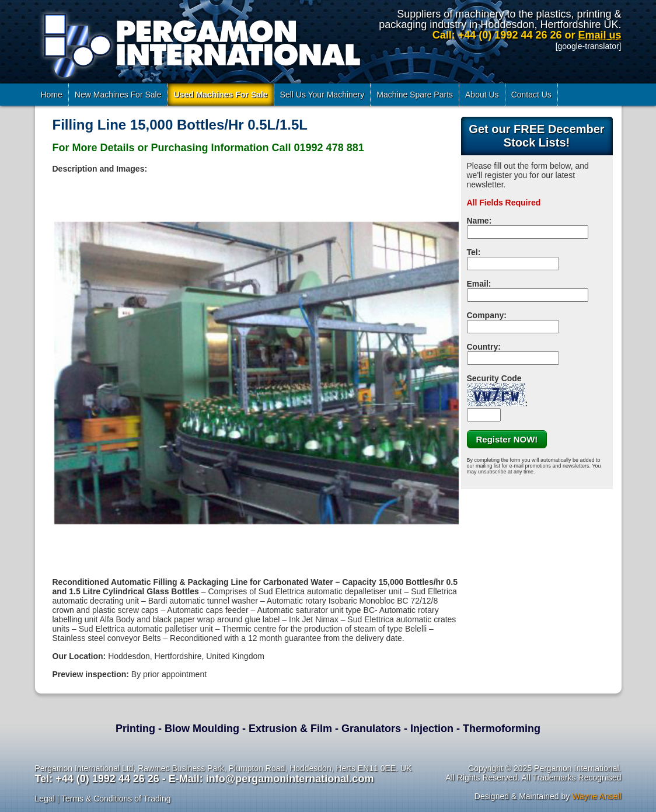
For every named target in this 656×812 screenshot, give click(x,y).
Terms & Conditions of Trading (116, 799)
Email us (599, 35)
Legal (45, 799)
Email (478, 284)
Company (486, 315)
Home (52, 95)
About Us (482, 95)
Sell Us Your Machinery (322, 95)
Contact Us (531, 95)
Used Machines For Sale (220, 95)
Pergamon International (200, 43)
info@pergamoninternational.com (290, 779)
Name (478, 221)
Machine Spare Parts (415, 95)
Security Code (496, 390)
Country (483, 347)
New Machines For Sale (118, 95)
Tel (472, 252)
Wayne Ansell (596, 796)
